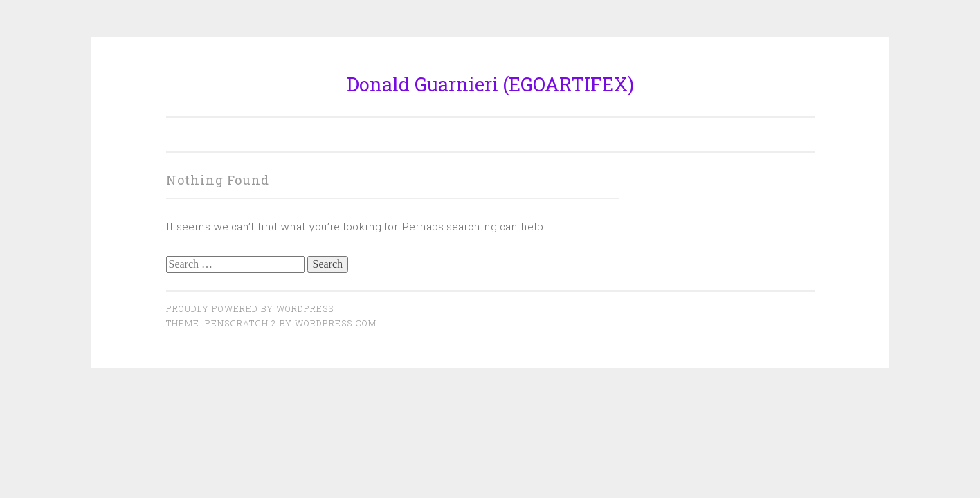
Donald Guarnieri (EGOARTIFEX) (490, 84)
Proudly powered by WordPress (250, 308)
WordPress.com (336, 323)
